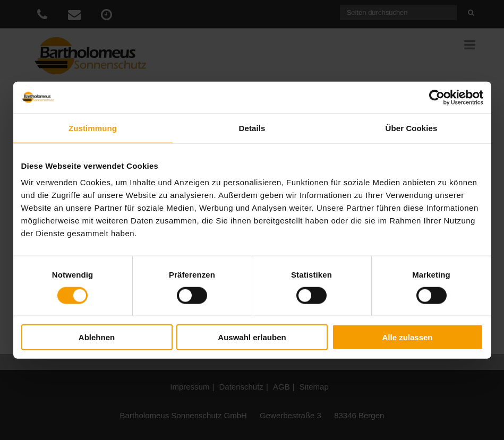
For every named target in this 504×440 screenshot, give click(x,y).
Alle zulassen (407, 337)
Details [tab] (252, 128)
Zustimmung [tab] (93, 128)
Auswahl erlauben (252, 337)
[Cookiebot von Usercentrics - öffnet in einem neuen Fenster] (437, 97)
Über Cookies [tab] (412, 128)
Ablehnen (97, 337)
